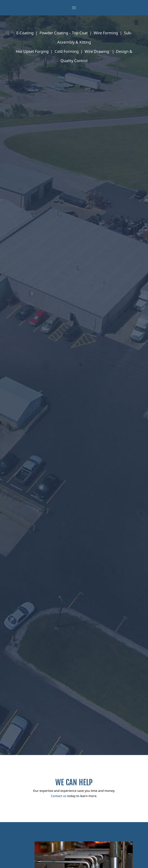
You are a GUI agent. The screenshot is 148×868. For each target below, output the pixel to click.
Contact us (59, 796)
